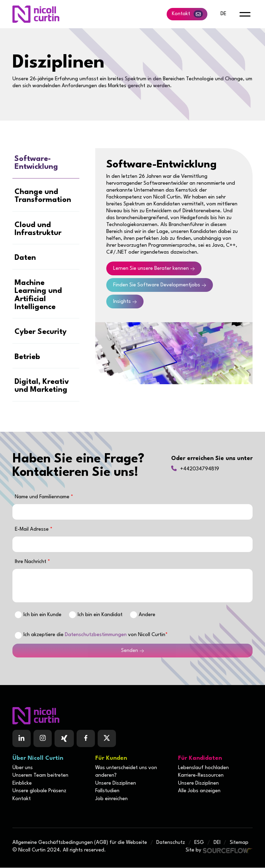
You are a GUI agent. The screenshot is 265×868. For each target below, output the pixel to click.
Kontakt (187, 14)
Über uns (23, 768)
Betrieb (27, 358)
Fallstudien (107, 791)
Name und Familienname (43, 497)
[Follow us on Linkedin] (22, 739)
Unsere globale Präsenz (39, 791)
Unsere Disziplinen (116, 784)
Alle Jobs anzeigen (199, 791)
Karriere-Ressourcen (201, 776)
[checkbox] (18, 636)
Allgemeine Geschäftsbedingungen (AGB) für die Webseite (80, 843)
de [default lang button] (223, 14)
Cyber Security (41, 332)
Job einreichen (111, 799)
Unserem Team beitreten (40, 776)
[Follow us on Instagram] (43, 739)
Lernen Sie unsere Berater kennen (151, 269)
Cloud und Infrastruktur (38, 229)
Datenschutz (171, 843)
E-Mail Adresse (32, 530)
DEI (217, 843)
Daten (25, 258)
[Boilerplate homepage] (132, 716)
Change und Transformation (43, 196)
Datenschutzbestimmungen (96, 636)
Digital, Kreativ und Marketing (42, 386)
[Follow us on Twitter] (107, 739)
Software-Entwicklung (36, 163)
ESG (199, 843)
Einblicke (22, 784)
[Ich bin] (18, 615)
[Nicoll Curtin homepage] (36, 14)
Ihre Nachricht (31, 562)
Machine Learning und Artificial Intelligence (38, 295)
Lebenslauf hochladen (203, 768)
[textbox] (132, 512)
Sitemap (239, 843)
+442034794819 (200, 469)
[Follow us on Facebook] (64, 739)
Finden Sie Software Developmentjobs (157, 285)
